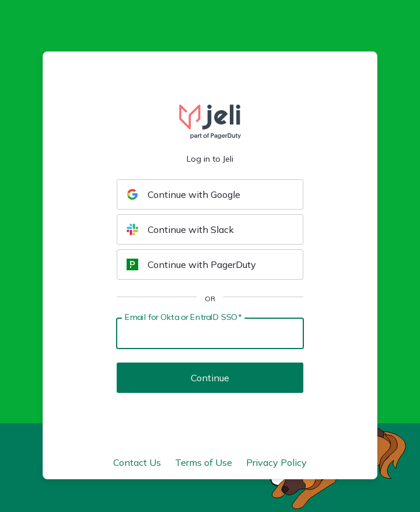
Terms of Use (204, 462)
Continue (210, 378)
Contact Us (137, 462)
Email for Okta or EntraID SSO (183, 317)
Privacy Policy (276, 462)
